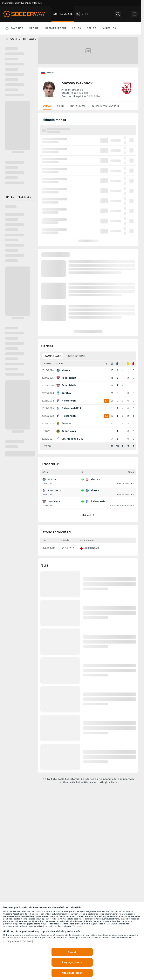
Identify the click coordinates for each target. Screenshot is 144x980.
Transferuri (78, 106)
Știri (60, 106)
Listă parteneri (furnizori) (18, 941)
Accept (72, 952)
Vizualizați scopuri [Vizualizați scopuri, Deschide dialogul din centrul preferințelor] (72, 973)
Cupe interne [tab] (76, 356)
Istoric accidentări (105, 106)
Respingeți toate (72, 962)
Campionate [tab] (53, 356)
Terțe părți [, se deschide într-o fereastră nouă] (78, 926)
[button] (118, 14)
